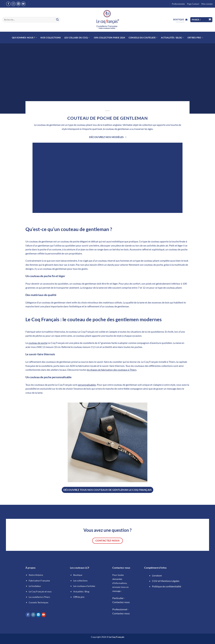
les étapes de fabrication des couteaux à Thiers (112, 370)
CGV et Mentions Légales (166, 581)
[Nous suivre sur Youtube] (23, 4)
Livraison (157, 575)
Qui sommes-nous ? (24, 38)
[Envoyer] (57, 20)
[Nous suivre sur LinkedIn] (18, 4)
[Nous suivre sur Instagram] (13, 4)
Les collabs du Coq (77, 38)
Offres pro (79, 597)
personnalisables (87, 385)
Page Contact (193, 4)
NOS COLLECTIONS (51, 38)
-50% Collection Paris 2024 (109, 38)
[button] (201, 20)
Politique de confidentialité (167, 586)
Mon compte (207, 4)
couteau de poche (38, 343)
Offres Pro (195, 38)
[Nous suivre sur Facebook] (8, 4)
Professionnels (178, 4)
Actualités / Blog (172, 38)
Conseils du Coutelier (143, 38)
